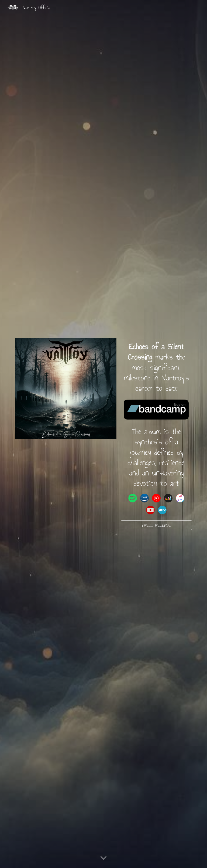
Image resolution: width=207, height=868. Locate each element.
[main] (156, 367)
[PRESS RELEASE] (156, 525)
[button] (103, 858)
